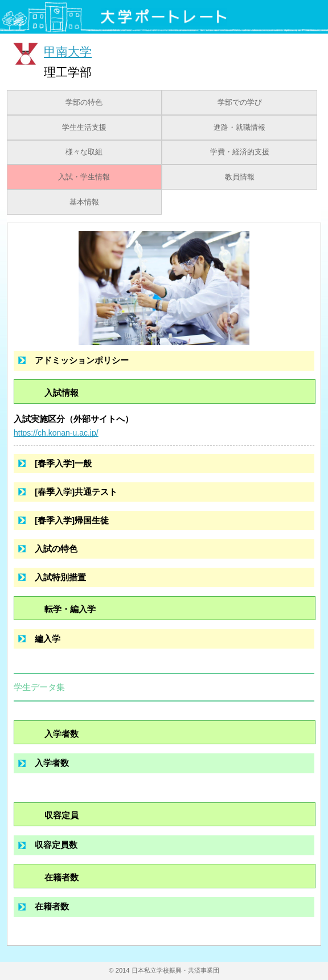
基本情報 (84, 202)
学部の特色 (84, 102)
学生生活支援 (84, 128)
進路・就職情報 (239, 128)
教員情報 (240, 177)
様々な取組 (84, 152)
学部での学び (240, 102)
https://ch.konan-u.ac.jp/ (56, 433)
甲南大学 (68, 52)
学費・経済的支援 (240, 152)
